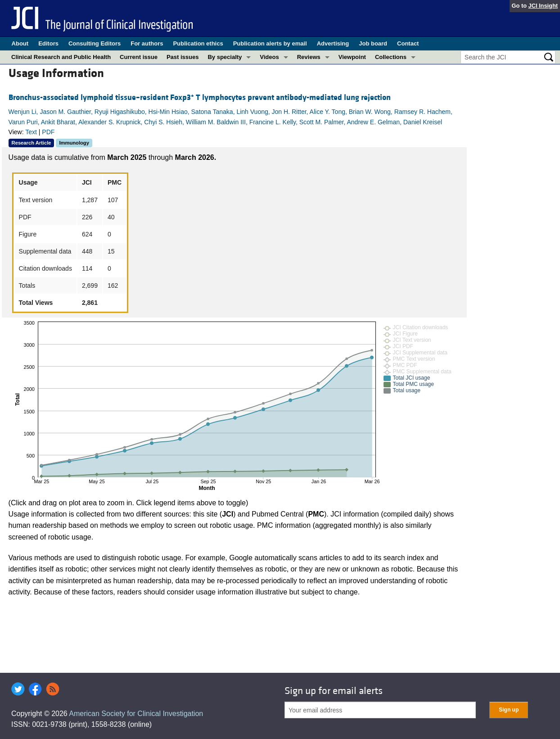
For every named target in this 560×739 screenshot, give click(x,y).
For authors (147, 43)
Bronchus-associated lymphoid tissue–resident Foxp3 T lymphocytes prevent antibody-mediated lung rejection (200, 97)
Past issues (183, 57)
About (20, 43)
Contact (408, 43)
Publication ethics (198, 43)
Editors (48, 43)
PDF (48, 132)
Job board (373, 43)
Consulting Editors (95, 43)
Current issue (139, 57)
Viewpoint (352, 57)
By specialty (225, 57)
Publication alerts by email (270, 43)
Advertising (333, 43)
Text (31, 132)
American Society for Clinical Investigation (136, 714)
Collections (391, 57)
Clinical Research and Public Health (61, 57)
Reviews (309, 57)
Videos (269, 57)
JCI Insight (543, 6)
